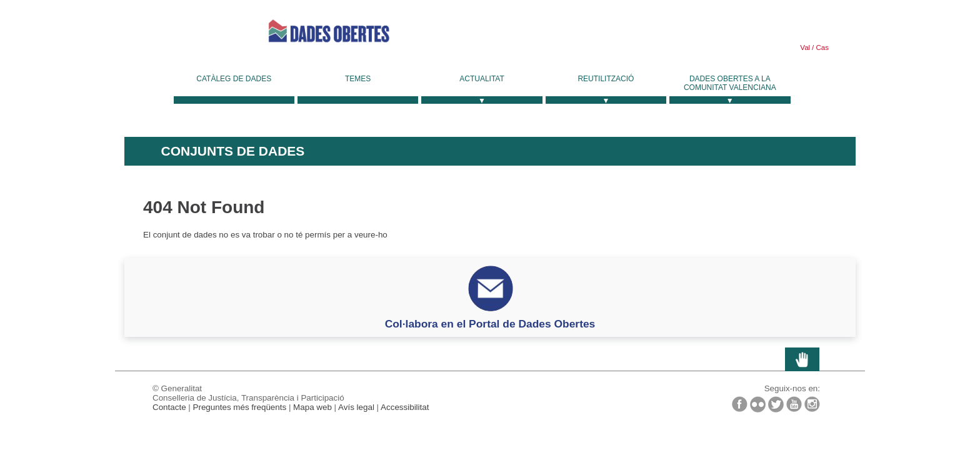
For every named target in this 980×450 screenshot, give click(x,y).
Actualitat (482, 79)
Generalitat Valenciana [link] (181, 31)
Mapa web (312, 407)
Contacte (169, 407)
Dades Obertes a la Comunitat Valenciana (730, 83)
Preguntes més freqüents (240, 407)
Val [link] (805, 47)
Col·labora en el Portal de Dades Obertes (490, 324)
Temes (358, 79)
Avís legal (356, 407)
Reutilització (606, 79)
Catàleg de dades (234, 79)
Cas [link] (821, 47)
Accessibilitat (405, 407)
